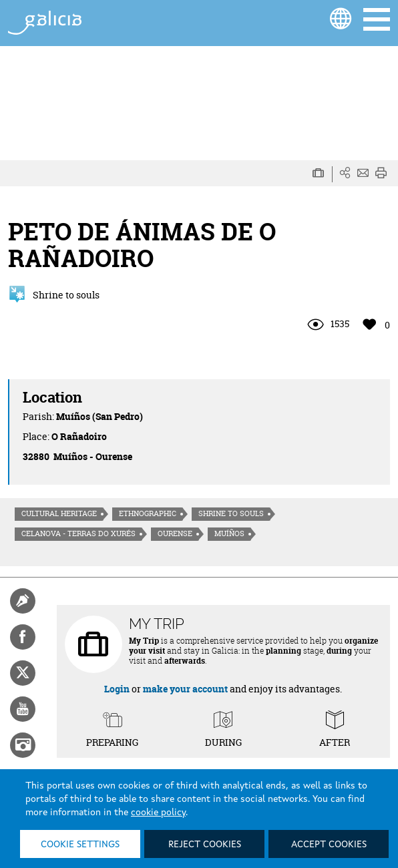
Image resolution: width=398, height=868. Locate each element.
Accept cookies (329, 845)
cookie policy (158, 813)
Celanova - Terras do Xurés (78, 533)
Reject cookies (205, 845)
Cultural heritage (59, 513)
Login (117, 689)
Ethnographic (148, 513)
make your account (185, 689)
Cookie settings (80, 845)
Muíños (229, 533)
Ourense (175, 533)
